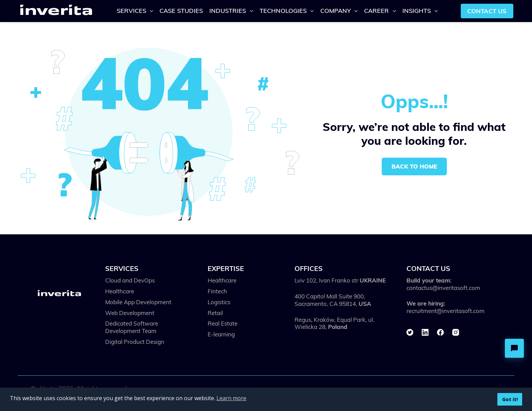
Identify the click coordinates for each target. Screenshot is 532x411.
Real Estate (223, 323)
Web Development (130, 313)
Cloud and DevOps (130, 280)
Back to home (414, 167)
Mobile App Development (138, 302)
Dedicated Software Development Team (132, 327)
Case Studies (181, 11)
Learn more (231, 398)
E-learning (221, 334)
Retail (215, 313)
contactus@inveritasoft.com (443, 288)
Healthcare (120, 291)
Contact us (487, 11)
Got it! (510, 399)
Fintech (217, 291)
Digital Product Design (135, 342)
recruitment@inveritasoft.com (445, 311)
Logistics (219, 302)
